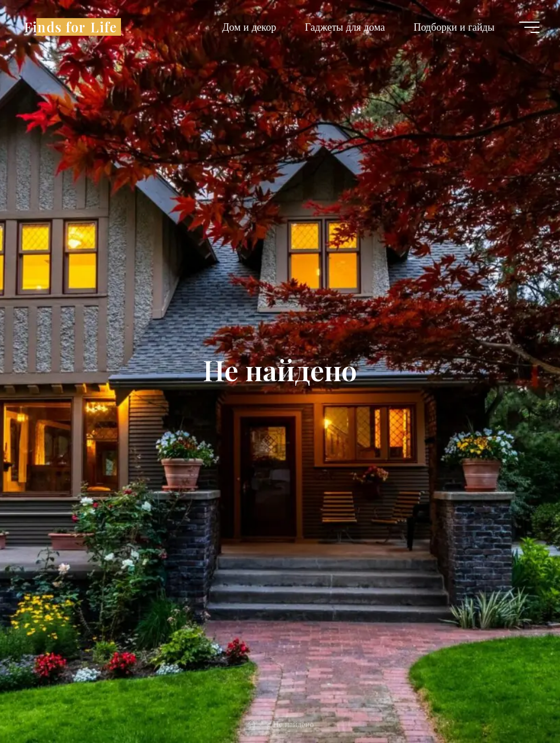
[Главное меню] (529, 27)
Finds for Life (70, 26)
